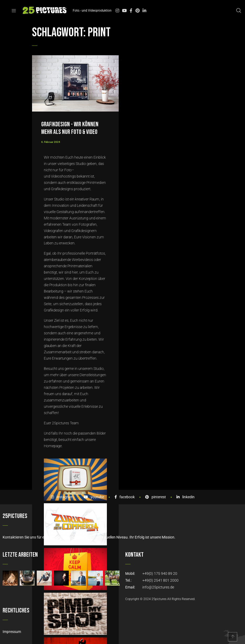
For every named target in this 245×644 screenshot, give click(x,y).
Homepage (53, 446)
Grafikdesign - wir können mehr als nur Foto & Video (70, 128)
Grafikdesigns (62, 189)
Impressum (12, 632)
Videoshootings (63, 176)
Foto (68, 170)
